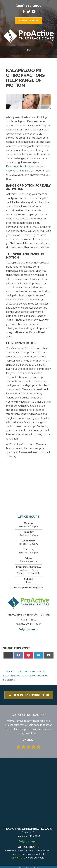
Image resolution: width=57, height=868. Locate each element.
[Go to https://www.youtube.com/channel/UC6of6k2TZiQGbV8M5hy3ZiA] (33, 12)
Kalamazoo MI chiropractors (23, 166)
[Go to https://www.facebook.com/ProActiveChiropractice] (24, 12)
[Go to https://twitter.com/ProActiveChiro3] (29, 12)
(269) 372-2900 (29, 6)
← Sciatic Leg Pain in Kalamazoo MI (24, 671)
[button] (29, 695)
